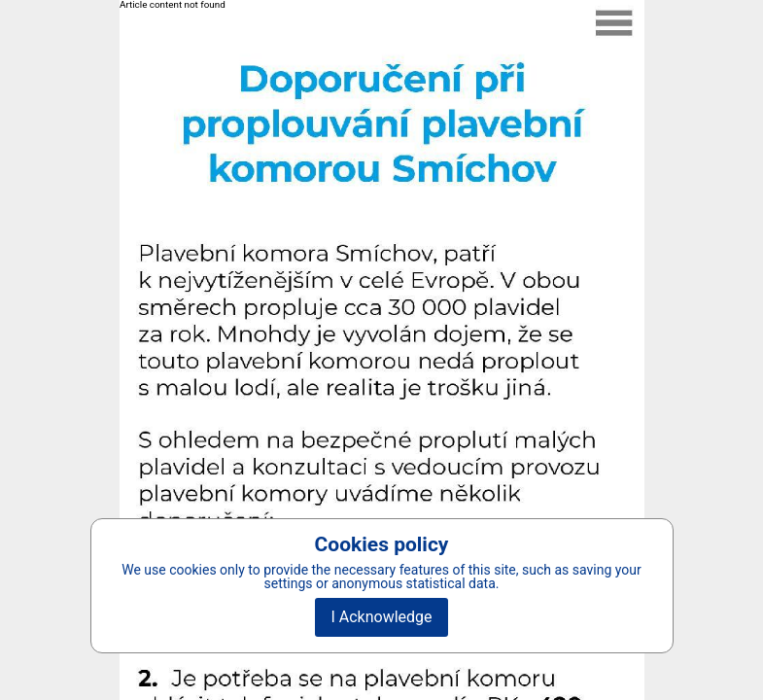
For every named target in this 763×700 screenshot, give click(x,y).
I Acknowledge (381, 617)
